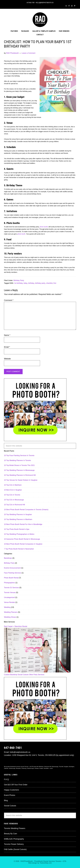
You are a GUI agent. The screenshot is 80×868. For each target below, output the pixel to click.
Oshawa (37, 768)
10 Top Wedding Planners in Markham (18, 519)
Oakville (6, 768)
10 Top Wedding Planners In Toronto (17, 460)
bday (26, 283)
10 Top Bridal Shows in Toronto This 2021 (19, 465)
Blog (6, 800)
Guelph (41, 768)
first (55, 283)
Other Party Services (37, 675)
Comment (9, 300)
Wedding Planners (11, 612)
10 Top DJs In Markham (13, 485)
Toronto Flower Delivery (14, 844)
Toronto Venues (10, 592)
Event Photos (10, 795)
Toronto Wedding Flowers (15, 828)
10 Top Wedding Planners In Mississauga (19, 470)
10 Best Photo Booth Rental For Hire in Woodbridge (23, 524)
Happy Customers (11, 790)
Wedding (7, 607)
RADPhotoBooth (27, 861)
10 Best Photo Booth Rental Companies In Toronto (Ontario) (26, 510)
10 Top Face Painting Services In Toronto (19, 455)
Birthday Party (19, 280)
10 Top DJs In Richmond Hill (14, 505)
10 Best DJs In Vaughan (13, 490)
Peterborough (30, 768)
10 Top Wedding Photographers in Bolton (19, 534)
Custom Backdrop (11, 675)
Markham (41, 767)
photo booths (44, 227)
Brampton (18, 768)
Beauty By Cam (10, 834)
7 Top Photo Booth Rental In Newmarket (19, 549)
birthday (31, 283)
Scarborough (12, 768)
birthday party (40, 283)
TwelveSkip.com (46, 863)
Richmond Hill (48, 767)
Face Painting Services (12, 573)
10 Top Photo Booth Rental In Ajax (17, 529)
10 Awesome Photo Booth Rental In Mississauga (22, 539)
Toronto (58, 861)
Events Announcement (12, 568)
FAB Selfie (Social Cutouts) (15, 849)
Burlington (72, 767)
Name (7, 335)
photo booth (21, 234)
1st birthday (18, 283)
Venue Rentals (9, 602)
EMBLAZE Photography (14, 839)
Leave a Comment (28, 53)
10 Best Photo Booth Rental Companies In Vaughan (23, 544)
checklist (49, 283)
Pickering (24, 768)
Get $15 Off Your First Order (16, 785)
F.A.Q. (7, 779)
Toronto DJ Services (11, 588)
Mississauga (55, 767)
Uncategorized (9, 597)
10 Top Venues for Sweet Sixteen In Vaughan (21, 480)
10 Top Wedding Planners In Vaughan (18, 514)
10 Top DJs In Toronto (12, 495)
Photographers (9, 583)
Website (7, 359)
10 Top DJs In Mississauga (14, 500)
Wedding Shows (10, 617)
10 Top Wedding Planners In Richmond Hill (20, 475)
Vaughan (66, 767)
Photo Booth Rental (11, 578)
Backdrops (8, 558)
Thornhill (61, 767)
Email (7, 347)
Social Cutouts (23, 675)
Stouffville (46, 768)
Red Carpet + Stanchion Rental (16, 626)
